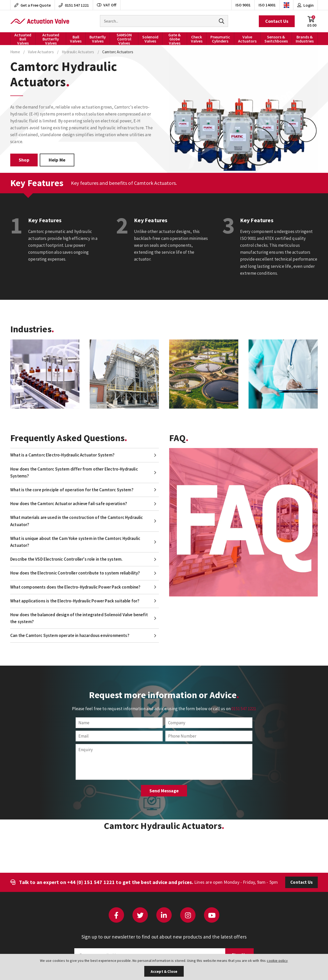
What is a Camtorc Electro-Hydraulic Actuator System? (62, 455)
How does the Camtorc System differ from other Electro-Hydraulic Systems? (74, 472)
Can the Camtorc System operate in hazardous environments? (70, 635)
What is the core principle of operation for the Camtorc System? (72, 490)
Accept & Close (164, 971)
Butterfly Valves (98, 39)
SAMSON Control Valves (124, 39)
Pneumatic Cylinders (220, 39)
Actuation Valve (40, 21)
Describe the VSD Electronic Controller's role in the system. (66, 559)
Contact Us (277, 21)
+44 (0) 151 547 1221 (91, 882)
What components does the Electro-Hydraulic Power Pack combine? (75, 587)
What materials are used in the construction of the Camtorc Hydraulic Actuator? (77, 521)
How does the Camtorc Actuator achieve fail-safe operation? (69, 504)
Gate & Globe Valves (175, 39)
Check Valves (197, 39)
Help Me (57, 160)
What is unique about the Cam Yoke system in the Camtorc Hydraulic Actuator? (75, 542)
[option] (45, 374)
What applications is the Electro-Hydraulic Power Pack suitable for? (75, 601)
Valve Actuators (247, 39)
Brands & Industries (305, 39)
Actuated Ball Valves (23, 39)
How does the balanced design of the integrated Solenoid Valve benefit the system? (79, 618)
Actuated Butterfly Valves (51, 39)
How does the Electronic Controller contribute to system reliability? (75, 573)
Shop (24, 160)
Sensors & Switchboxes (276, 39)
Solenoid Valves (150, 39)
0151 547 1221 (244, 709)
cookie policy (277, 961)
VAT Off (107, 5)
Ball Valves (76, 39)
